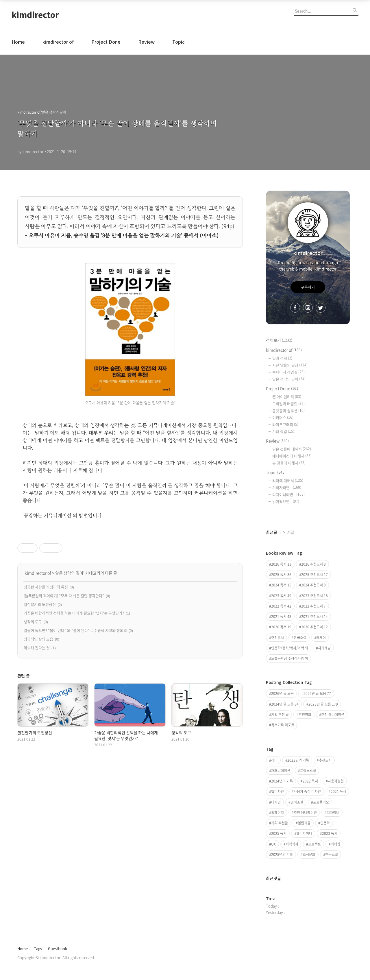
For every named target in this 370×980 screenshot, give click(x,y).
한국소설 (300, 638)
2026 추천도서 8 (313, 564)
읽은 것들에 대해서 (292, 449)
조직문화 (309, 854)
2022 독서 (310, 781)
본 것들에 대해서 (289, 463)
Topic (178, 42)
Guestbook (58, 948)
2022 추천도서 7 (313, 606)
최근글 (272, 532)
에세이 (321, 638)
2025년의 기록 (282, 854)
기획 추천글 (280, 823)
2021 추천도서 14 (314, 617)
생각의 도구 (33, 622)
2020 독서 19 (281, 627)
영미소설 (297, 802)
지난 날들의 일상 (290, 365)
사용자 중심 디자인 (307, 791)
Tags (38, 948)
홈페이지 (277, 813)
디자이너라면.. (288, 494)
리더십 (335, 844)
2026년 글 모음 (282, 693)
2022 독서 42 (281, 606)
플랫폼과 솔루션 (288, 410)
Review (146, 42)
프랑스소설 (308, 771)
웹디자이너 (304, 833)
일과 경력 (282, 358)
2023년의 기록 (298, 760)
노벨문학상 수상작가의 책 (289, 658)
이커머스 (283, 417)
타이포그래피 (285, 424)
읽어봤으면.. (286, 501)
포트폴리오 (321, 802)
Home (18, 42)
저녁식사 (292, 844)
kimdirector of (58, 42)
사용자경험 (336, 781)
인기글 (289, 532)
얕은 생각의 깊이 (69, 573)
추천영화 (305, 715)
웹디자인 (277, 791)
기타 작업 (283, 431)
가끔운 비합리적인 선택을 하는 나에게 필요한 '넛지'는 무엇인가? (74, 613)
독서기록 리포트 (283, 725)
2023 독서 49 (281, 596)
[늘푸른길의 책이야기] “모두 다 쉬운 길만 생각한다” (64, 596)
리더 (274, 760)
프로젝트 (314, 844)
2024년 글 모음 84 (285, 704)
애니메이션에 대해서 (292, 456)
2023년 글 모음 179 (323, 704)
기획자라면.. (287, 487)
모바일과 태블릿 (288, 404)
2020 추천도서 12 (314, 627)
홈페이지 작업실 (288, 372)
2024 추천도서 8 (313, 585)
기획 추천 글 (280, 715)
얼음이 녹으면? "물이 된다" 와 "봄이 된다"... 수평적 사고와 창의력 (75, 630)
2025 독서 (279, 833)
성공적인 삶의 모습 (38, 639)
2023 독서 (330, 833)
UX (273, 844)
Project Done (106, 42)
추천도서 (277, 638)
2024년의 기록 (282, 781)
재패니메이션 (281, 771)
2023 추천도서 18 (314, 596)
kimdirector (35, 14)
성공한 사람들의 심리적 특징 (46, 587)
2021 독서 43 (281, 617)
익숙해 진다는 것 (37, 648)
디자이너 (333, 813)
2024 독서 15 (281, 585)
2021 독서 (338, 791)
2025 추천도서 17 (314, 575)
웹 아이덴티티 (287, 397)
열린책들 (304, 823)
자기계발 (324, 648)
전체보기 (279, 340)
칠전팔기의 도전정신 (40, 604)
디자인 (276, 802)
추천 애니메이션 (333, 715)
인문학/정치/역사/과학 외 (290, 648)
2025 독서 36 (281, 575)
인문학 (325, 823)
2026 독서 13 (281, 564)
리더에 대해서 (288, 480)
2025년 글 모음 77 (317, 693)
